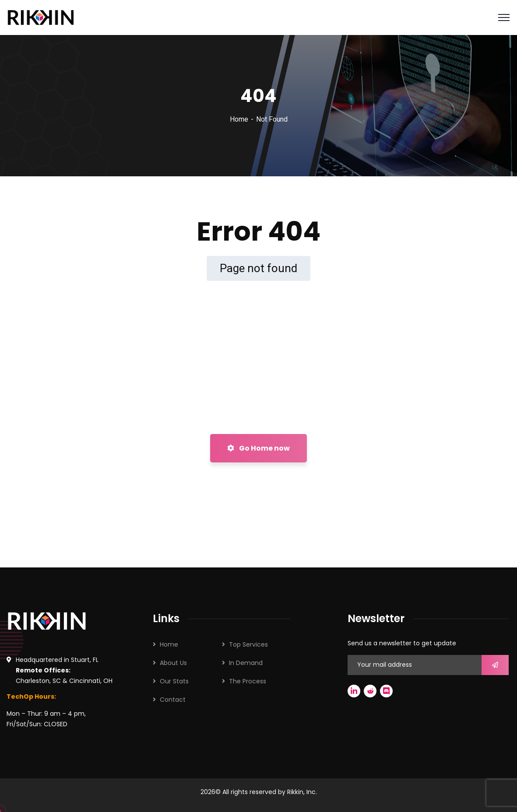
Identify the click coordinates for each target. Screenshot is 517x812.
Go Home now (258, 448)
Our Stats (174, 681)
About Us (173, 663)
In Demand (246, 663)
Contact (173, 700)
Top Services (248, 644)
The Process (248, 681)
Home (239, 119)
